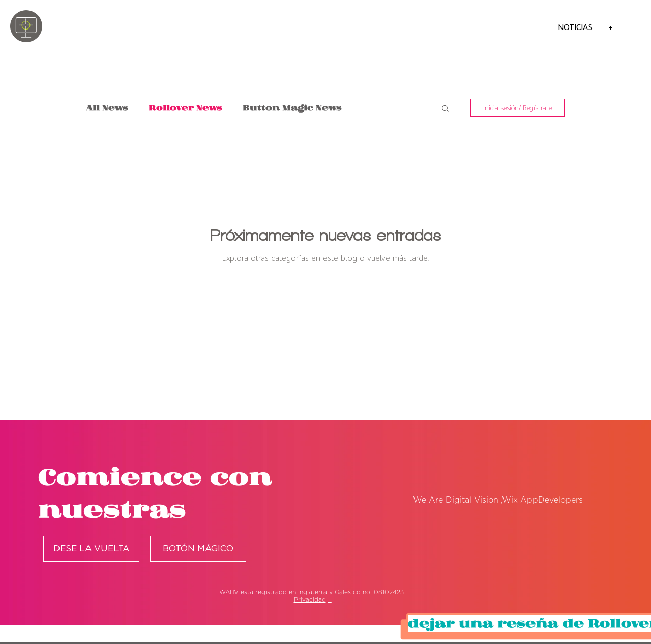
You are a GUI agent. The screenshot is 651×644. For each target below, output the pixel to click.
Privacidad (310, 600)
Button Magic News (292, 108)
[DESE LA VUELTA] (91, 549)
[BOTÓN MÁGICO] (198, 549)
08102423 (390, 592)
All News (107, 108)
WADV (229, 592)
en (292, 592)
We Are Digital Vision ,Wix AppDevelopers (498, 500)
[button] (445, 109)
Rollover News (185, 108)
